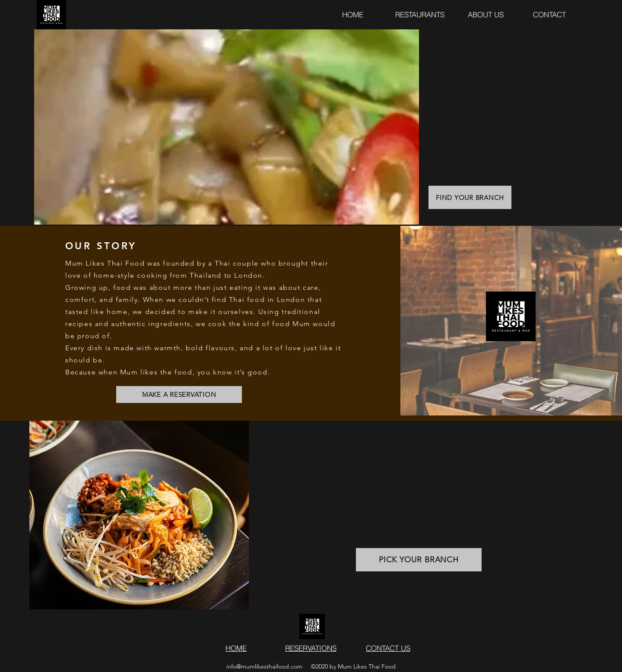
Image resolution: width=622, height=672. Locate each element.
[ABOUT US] (486, 14)
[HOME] (352, 14)
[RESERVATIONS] (311, 648)
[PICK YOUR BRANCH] (419, 560)
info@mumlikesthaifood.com (264, 666)
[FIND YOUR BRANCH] (470, 197)
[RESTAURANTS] (420, 14)
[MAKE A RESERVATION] (179, 395)
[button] (549, 14)
